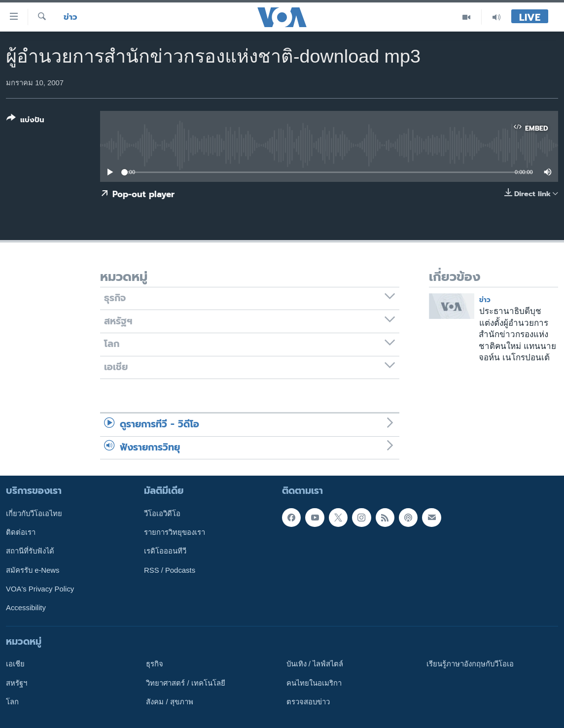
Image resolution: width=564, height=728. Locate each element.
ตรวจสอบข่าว (308, 702)
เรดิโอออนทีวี (165, 552)
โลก (12, 702)
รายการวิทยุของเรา (175, 532)
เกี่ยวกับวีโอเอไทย (34, 514)
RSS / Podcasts (170, 570)
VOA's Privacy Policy (40, 589)
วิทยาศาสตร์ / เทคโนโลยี (185, 683)
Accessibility (26, 608)
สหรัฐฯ (17, 683)
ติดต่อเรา (21, 532)
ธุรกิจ (155, 664)
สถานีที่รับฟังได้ (30, 552)
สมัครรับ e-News (33, 570)
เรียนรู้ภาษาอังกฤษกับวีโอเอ (470, 664)
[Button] (25, 121)
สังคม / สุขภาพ (169, 702)
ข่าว (70, 17)
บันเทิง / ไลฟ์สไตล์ (315, 664)
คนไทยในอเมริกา (314, 683)
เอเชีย (15, 664)
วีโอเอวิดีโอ (162, 514)
